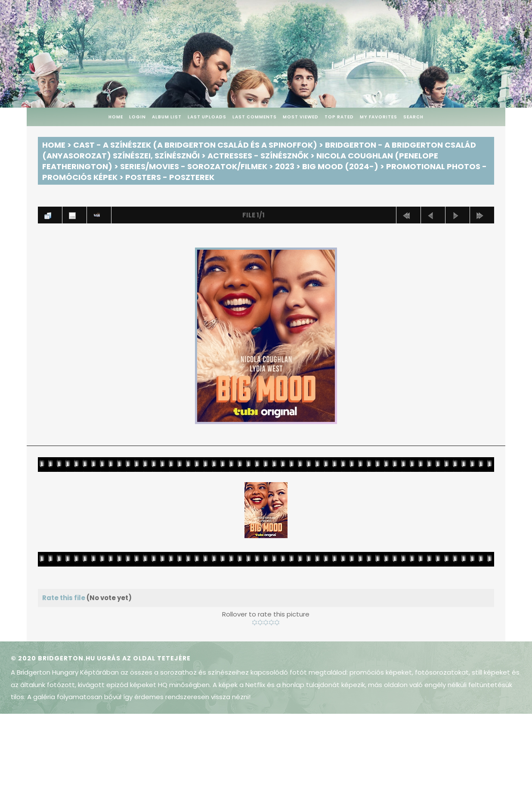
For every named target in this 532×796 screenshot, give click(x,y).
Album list (167, 117)
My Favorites (379, 117)
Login (138, 117)
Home (116, 117)
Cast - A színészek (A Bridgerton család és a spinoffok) (195, 145)
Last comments (255, 117)
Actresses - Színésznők (258, 156)
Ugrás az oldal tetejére (144, 658)
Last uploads (207, 117)
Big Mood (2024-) (340, 166)
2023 (285, 166)
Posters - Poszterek (170, 177)
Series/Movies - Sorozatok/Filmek (194, 166)
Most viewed (301, 117)
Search (413, 117)
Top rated (339, 117)
